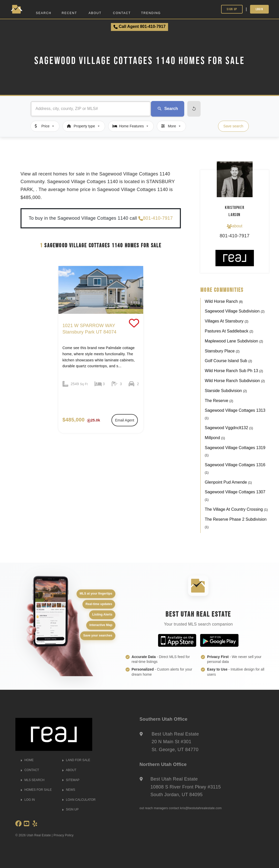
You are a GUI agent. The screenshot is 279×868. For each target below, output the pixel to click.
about (234, 226)
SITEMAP (71, 780)
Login (260, 9)
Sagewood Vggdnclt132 (229, 428)
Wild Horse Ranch (224, 301)
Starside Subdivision (226, 391)
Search (44, 13)
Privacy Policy (64, 835)
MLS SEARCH (32, 780)
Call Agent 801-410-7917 (139, 27)
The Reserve (219, 401)
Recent (69, 13)
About (95, 13)
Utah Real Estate (39, 835)
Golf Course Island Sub (228, 361)
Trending (151, 13)
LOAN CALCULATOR (79, 800)
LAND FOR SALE (76, 760)
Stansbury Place (222, 351)
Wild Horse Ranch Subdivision (235, 381)
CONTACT (30, 770)
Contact (122, 13)
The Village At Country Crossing (236, 509)
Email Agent (125, 420)
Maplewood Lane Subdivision (234, 341)
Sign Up (232, 9)
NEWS (69, 790)
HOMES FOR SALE (36, 790)
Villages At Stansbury (226, 321)
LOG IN (28, 800)
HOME (27, 760)
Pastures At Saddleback (229, 331)
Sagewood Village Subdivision (235, 311)
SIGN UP (70, 809)
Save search (233, 126)
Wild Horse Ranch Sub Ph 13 (234, 371)
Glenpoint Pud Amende (228, 482)
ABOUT (69, 770)
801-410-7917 (156, 218)
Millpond (215, 438)
